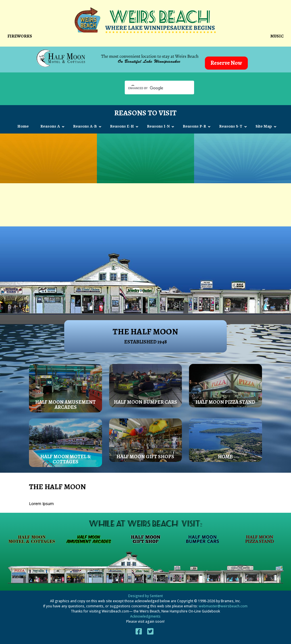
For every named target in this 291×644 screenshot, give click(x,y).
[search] (154, 88)
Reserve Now (226, 63)
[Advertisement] (145, 202)
